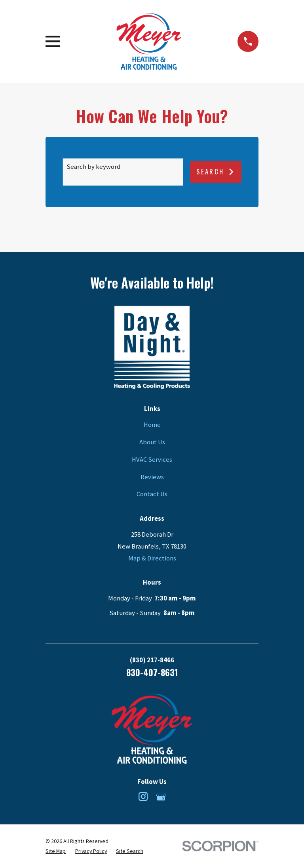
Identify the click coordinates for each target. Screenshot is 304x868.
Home (152, 425)
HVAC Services (152, 460)
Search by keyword (93, 167)
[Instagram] (143, 796)
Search (216, 171)
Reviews (152, 477)
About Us (152, 442)
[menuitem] (56, 851)
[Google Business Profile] (161, 796)
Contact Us (152, 494)
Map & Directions (152, 558)
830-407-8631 (152, 672)
